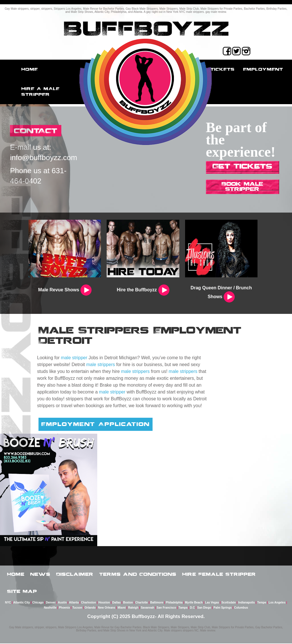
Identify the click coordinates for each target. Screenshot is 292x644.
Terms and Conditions (138, 574)
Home (30, 69)
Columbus (241, 608)
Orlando (90, 608)
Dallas (116, 603)
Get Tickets (242, 166)
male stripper (74, 358)
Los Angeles (277, 603)
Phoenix (64, 608)
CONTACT (36, 131)
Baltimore (157, 603)
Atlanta (74, 603)
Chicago (38, 603)
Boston (128, 603)
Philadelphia (174, 603)
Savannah (148, 608)
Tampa (183, 608)
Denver (51, 603)
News (40, 574)
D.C (192, 608)
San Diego (204, 608)
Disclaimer (75, 574)
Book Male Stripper (242, 186)
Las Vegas (212, 603)
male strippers (101, 365)
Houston (104, 603)
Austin (62, 603)
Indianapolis (246, 603)
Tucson (77, 608)
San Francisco (166, 608)
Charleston (88, 603)
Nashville (50, 608)
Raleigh (133, 608)
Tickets (223, 69)
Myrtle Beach (194, 603)
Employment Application (96, 424)
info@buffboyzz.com (43, 158)
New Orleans (107, 608)
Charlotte (141, 603)
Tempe (262, 603)
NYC (8, 603)
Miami (122, 608)
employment (263, 69)
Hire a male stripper (40, 91)
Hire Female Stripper (219, 574)
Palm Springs (223, 608)
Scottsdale (229, 603)
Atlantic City (22, 603)
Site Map (22, 591)
